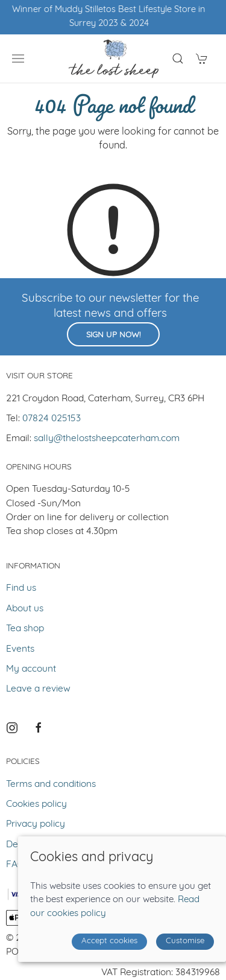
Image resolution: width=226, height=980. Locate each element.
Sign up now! (113, 335)
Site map (130, 938)
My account (31, 669)
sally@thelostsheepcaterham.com (107, 439)
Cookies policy (36, 804)
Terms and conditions (51, 784)
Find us (21, 588)
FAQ (15, 865)
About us (25, 609)
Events (20, 649)
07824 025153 (52, 419)
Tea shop (25, 629)
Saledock (133, 952)
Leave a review (38, 689)
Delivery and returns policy (64, 845)
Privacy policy (36, 824)
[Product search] (178, 59)
